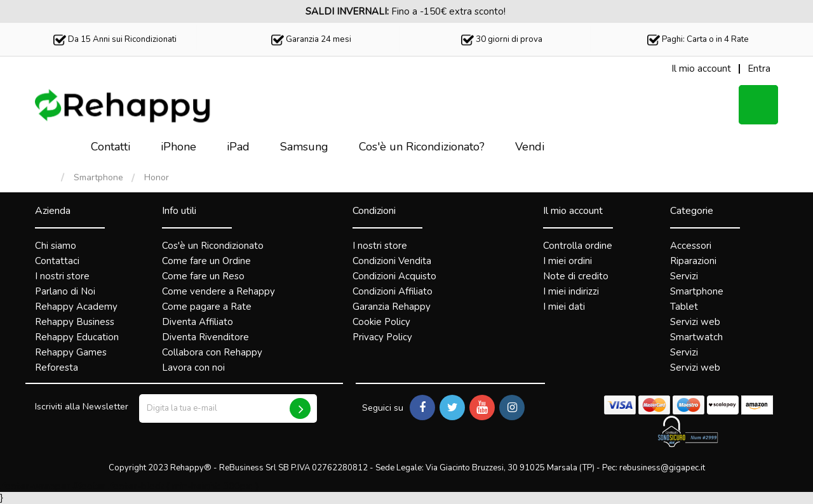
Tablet (684, 307)
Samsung (304, 147)
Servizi (684, 276)
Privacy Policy (382, 337)
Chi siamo (56, 246)
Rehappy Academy (76, 307)
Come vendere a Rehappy (218, 291)
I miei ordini (568, 261)
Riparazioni (693, 261)
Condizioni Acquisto (394, 276)
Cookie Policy (381, 322)
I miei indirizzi (571, 291)
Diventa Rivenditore (205, 337)
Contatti (111, 147)
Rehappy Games (71, 352)
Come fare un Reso (203, 276)
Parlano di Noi (65, 291)
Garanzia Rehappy (392, 307)
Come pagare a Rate (207, 307)
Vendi (530, 147)
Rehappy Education (77, 337)
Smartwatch (696, 337)
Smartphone (98, 178)
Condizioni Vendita (392, 261)
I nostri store (62, 276)
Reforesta (57, 368)
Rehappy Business (75, 322)
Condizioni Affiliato (393, 291)
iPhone (178, 147)
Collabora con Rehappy (212, 352)
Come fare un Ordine (206, 261)
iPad (238, 147)
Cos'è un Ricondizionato (213, 246)
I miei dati (564, 307)
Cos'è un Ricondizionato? (422, 147)
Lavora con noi (193, 368)
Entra (759, 69)
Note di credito (576, 276)
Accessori (691, 246)
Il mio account (573, 211)
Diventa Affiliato (198, 322)
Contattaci (57, 261)
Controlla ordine (578, 246)
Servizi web (695, 322)
